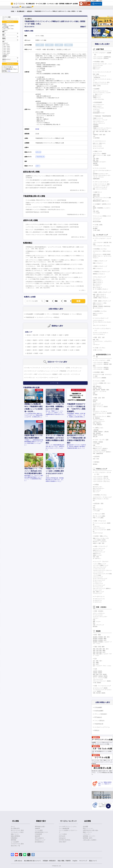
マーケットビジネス (100, 168)
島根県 (61, 347)
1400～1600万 (6, 50)
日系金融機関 (29, 314)
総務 (94, 410)
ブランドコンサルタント (99, 334)
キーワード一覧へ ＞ (55, 383)
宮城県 (47, 340)
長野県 (41, 344)
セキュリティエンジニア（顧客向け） (102, 588)
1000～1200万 (6, 46)
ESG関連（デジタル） (101, 495)
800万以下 (5, 43)
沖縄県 (36, 353)
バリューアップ (47, 368)
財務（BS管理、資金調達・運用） (101, 390)
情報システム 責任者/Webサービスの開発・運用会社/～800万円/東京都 (45, 232)
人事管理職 (96, 430)
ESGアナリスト (97, 67)
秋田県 (53, 340)
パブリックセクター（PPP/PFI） (101, 59)
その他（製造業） (97, 683)
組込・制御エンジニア (98, 592)
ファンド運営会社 (77, 314)
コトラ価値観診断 (64, 828)
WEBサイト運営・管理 (99, 543)
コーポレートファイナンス (33, 368)
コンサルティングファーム (44, 317)
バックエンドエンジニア (99, 569)
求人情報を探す (21, 11)
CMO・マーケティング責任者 (100, 407)
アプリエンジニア (97, 593)
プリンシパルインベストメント (101, 91)
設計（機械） (96, 663)
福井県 (59, 344)
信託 (94, 206)
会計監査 (95, 395)
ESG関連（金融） (100, 62)
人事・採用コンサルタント (100, 296)
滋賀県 (35, 347)
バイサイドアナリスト (98, 108)
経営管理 (97, 457)
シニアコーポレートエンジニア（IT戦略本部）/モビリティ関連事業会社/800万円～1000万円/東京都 (52, 227)
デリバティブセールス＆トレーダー (102, 175)
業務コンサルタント (98, 268)
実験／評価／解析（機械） (100, 651)
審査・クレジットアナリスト (100, 189)
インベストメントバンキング (103, 72)
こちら (9, 71)
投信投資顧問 (98, 102)
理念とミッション (88, 828)
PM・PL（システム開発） (99, 516)
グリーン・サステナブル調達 (100, 678)
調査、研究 (96, 340)
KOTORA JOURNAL (65, 840)
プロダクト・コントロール (100, 391)
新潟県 (35, 344)
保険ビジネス (98, 151)
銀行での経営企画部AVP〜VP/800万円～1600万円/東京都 (41, 188)
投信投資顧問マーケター (99, 113)
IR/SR (94, 402)
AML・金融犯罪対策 (98, 453)
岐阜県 (65, 344)
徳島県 (29, 350)
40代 (12, 29)
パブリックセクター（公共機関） (101, 369)
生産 (96, 669)
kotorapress (62, 838)
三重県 (78, 344)
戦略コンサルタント (98, 263)
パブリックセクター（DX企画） (101, 477)
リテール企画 (96, 213)
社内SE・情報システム (101, 536)
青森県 (35, 340)
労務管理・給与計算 (98, 435)
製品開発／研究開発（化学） (100, 640)
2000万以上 (5, 55)
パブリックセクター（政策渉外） (101, 367)
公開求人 (5, 26)
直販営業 (95, 163)
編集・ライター (97, 622)
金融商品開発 (96, 179)
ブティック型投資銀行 (53, 314)
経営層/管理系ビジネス (41, 832)
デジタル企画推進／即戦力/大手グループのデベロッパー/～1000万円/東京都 (46, 200)
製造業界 (37, 836)
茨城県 (71, 340)
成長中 (38, 166)
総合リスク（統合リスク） (100, 143)
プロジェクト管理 (99, 514)
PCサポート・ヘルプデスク (100, 542)
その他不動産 (96, 138)
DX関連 (96, 485)
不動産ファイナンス (98, 118)
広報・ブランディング (98, 625)
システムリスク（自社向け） (100, 450)
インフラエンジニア (98, 584)
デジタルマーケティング (99, 552)
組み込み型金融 (97, 222)
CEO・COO (96, 459)
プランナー (96, 618)
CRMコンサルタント (98, 283)
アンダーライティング (75, 371)
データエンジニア (97, 582)
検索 (78, 301)
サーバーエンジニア (98, 587)
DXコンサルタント (98, 287)
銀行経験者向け (39, 842)
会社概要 (85, 827)
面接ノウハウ (15, 834)
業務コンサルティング (101, 266)
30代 (8, 29)
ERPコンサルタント (98, 281)
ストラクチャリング (31, 371)
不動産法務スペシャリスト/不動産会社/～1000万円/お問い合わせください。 (46, 210)
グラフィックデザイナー (99, 613)
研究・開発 (98, 635)
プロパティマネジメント (99, 123)
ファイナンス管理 (99, 381)
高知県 (47, 350)
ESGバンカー (96, 69)
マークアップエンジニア (99, 549)
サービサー (96, 227)
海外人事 (95, 437)
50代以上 (5, 30)
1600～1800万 (6, 51)
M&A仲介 (95, 315)
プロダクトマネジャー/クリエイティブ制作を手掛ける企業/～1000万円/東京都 (46, 235)
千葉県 (48, 335)
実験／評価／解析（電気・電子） (101, 649)
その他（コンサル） (100, 348)
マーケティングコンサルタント (101, 333)
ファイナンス (76, 374)
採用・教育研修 (97, 433)
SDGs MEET (63, 842)
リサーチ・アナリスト (98, 177)
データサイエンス (99, 597)
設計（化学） (96, 664)
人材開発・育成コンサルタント (101, 298)
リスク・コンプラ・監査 (101, 440)
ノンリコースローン (43, 378)
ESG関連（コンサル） (101, 249)
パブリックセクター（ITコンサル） (102, 246)
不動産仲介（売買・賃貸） (100, 135)
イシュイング (96, 220)
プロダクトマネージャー (99, 421)
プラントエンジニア (98, 679)
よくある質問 (15, 842)
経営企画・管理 (99, 504)
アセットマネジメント (98, 122)
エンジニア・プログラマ (101, 562)
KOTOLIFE (62, 836)
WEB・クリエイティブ (101, 546)
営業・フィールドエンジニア (103, 686)
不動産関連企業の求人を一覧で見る (76, 215)
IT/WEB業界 (38, 834)
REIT (36, 374)
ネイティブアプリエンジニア (100, 579)
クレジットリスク (97, 145)
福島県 (65, 340)
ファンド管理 (96, 111)
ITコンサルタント (97, 279)
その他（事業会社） (98, 425)
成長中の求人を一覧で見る (78, 237)
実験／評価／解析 (99, 647)
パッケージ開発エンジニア (100, 564)
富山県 (47, 344)
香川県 (35, 350)
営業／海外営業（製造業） (100, 693)
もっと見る (82, 290)
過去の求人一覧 (15, 846)
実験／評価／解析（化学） (100, 652)
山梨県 (29, 344)
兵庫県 (84, 344)
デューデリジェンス (45, 374)
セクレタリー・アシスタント (100, 412)
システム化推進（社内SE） (100, 540)
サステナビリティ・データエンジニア (102, 497)
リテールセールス (97, 199)
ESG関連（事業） (100, 372)
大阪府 (61, 335)
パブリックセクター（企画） (103, 360)
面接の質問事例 (15, 836)
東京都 (37, 129)
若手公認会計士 (39, 838)
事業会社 (57, 317)
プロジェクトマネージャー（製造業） (102, 681)
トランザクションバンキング (100, 187)
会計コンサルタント (98, 305)
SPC (61, 374)
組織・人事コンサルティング (103, 292)
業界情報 (13, 840)
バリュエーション (77, 368)
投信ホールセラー (97, 106)
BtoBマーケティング (98, 405)
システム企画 (96, 511)
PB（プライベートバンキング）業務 (102, 198)
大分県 (71, 350)
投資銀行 (55, 374)
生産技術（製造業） (98, 673)
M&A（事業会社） (97, 423)
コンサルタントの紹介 (17, 832)
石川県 (53, 344)
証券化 (68, 368)
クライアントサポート (98, 420)
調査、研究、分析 (99, 337)
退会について (93, 861)
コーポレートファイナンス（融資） (102, 184)
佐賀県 (53, 350)
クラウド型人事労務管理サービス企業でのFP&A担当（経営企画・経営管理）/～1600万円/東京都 (51, 180)
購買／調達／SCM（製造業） (100, 674)
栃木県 (78, 340)
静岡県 (71, 344)
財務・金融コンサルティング (103, 301)
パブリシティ (87, 834)
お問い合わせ (18, 861)
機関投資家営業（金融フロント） (101, 201)
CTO (94, 506)
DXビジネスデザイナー (99, 488)
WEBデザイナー (97, 554)
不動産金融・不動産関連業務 (103, 116)
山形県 (59, 340)
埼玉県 (42, 335)
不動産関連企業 (40, 157)
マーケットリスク (97, 147)
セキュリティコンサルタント (100, 325)
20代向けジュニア (40, 840)
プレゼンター (96, 110)
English (100, 1)
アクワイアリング (97, 218)
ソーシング (55, 371)
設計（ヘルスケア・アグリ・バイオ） (102, 666)
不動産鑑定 (96, 125)
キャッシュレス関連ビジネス (103, 216)
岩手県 (41, 340)
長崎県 (59, 350)
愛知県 (54, 335)
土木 (94, 136)
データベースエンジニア (99, 580)
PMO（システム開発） (99, 518)
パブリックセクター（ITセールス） (102, 481)
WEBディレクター (97, 555)
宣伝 (94, 623)
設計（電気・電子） (98, 661)
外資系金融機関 (40, 314)
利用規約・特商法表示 (49, 861)
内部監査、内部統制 (98, 442)
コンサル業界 (39, 830)
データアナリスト (97, 602)
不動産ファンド (97, 98)
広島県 (73, 347)
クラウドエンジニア (98, 577)
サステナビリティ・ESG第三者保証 (102, 254)
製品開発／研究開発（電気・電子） (102, 637)
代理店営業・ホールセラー (100, 162)
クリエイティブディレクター (100, 617)
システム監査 (96, 444)
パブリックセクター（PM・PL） (101, 478)
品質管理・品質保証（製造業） (101, 676)
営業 (94, 620)
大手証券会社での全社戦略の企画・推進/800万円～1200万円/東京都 (44, 185)
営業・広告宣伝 (99, 611)
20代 (4, 29)
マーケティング (97, 403)
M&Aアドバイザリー (98, 313)
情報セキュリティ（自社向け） (101, 449)
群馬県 (84, 340)
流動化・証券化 (97, 86)
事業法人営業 (96, 196)
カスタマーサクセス (98, 533)
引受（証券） (96, 211)
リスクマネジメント (100, 141)
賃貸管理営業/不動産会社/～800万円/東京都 (37, 212)
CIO (94, 507)
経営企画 (29, 11)
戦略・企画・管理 (99, 398)
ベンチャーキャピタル (98, 99)
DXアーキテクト (97, 490)
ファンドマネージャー (98, 105)
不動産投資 (63, 371)
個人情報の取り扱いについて (32, 861)
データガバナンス (97, 600)
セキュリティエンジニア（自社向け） (102, 452)
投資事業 (97, 89)
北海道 (29, 340)
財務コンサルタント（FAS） (100, 303)
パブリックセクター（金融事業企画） (102, 57)
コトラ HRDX (63, 834)
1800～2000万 (6, 53)
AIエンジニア (96, 492)
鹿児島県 (29, 353)
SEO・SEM (96, 557)
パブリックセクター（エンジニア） (102, 480)
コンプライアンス (97, 447)
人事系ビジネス (99, 428)
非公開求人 (11, 26)
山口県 (79, 347)
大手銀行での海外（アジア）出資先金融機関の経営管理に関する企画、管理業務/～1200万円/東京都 (52, 183)
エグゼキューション (44, 371)
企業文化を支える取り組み (91, 830)
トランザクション (30, 378)
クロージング (54, 378)
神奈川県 (35, 335)
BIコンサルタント (97, 284)
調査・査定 (96, 160)
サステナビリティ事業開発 (100, 378)
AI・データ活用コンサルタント (101, 289)
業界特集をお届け (40, 827)
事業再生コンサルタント (99, 274)
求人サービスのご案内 (17, 830)
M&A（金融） (96, 74)
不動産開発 (96, 126)
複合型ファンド (97, 96)
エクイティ (67, 374)
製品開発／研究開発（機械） (100, 639)
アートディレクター (98, 615)
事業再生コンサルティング (102, 272)
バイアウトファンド (59, 368)
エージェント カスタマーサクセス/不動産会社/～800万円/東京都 (43, 207)
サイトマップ (83, 861)
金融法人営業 (96, 194)
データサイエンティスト (99, 599)
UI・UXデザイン (97, 558)
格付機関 (95, 229)
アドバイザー (29, 374)
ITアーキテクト (97, 286)
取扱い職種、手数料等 (64, 861)
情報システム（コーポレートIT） (101, 538)
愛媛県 (41, 350)
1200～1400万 (6, 48)
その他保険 (96, 165)
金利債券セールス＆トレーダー (101, 174)
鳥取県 (54, 347)
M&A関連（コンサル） (101, 311)
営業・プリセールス (100, 521)
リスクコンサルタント (98, 320)
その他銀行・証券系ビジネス (103, 204)
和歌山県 (48, 347)
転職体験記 (14, 838)
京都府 (29, 347)
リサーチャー (96, 345)
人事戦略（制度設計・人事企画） (101, 432)
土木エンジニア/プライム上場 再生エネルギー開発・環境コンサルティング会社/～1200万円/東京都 (52, 224)
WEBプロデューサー (98, 550)
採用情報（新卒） (88, 838)
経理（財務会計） (97, 386)
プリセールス (96, 526)
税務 (94, 393)
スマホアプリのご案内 (17, 844)
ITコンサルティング (100, 277)
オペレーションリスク (98, 148)
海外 (42, 353)
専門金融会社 (65, 314)
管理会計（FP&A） (98, 388)
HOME (13, 11)
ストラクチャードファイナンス (101, 84)
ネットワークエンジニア (99, 585)
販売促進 (95, 626)
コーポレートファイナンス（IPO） (102, 82)
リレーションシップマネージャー (101, 186)
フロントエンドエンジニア (100, 567)
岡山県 (67, 347)
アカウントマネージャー (99, 528)
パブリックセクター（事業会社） (101, 363)
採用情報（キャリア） (89, 836)
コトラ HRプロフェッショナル (68, 827)
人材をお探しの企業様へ (91, 1)
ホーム (13, 827)
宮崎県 (78, 350)
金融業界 (37, 828)
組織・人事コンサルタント (100, 294)
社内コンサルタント (98, 509)
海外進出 (97, 462)
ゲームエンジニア (97, 590)
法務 (94, 445)
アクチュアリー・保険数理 (100, 154)
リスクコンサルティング (101, 318)
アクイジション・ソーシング (100, 120)
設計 (96, 659)
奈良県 (41, 347)
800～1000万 (6, 45)
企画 (94, 408)
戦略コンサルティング (101, 261)
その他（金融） (99, 225)
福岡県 (67, 335)
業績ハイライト (87, 832)
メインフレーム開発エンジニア (101, 566)
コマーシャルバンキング (101, 182)
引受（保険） (96, 159)
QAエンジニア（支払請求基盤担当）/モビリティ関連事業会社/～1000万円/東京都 (47, 230)
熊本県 (65, 350)
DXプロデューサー (98, 487)
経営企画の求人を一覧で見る (77, 190)
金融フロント (98, 192)
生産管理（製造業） (98, 671)
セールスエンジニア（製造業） (101, 688)
